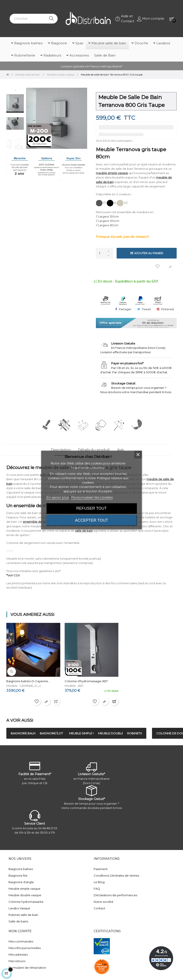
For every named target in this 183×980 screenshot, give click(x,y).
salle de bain (84, 531)
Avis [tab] (120, 450)
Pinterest (168, 309)
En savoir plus (58, 497)
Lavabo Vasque (19, 908)
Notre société (104, 902)
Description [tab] (61, 450)
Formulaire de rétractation (27, 968)
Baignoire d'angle (21, 882)
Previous (15, 90)
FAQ (97, 889)
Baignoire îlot (18, 875)
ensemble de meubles (39, 522)
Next (15, 158)
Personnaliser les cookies (92, 497)
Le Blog (99, 882)
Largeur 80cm (108, 225)
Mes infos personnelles (25, 948)
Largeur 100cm (109, 221)
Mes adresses (18, 954)
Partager (125, 309)
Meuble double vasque (25, 895)
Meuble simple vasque (24, 889)
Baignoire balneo (21, 869)
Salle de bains (18, 921)
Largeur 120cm (108, 216)
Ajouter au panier (147, 253)
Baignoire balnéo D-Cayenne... (28, 681)
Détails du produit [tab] (94, 450)
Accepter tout (91, 520)
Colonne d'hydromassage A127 (86, 681)
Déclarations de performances (115, 895)
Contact (99, 908)
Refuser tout (91, 508)
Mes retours (17, 961)
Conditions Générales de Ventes (116, 875)
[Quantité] (105, 253)
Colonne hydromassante (26, 902)
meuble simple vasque (112, 173)
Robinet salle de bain (23, 915)
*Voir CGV (13, 575)
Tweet (146, 309)
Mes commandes (21, 941)
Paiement (101, 869)
